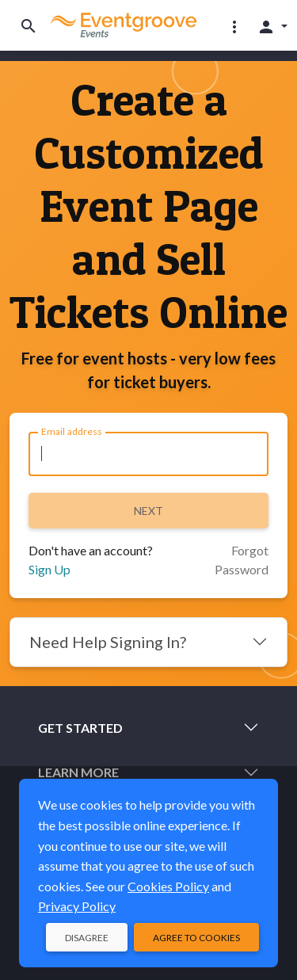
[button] (234, 26)
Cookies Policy (168, 886)
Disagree (87, 938)
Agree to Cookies (196, 938)
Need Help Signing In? (108, 642)
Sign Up (49, 569)
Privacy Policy (77, 906)
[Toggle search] (29, 26)
